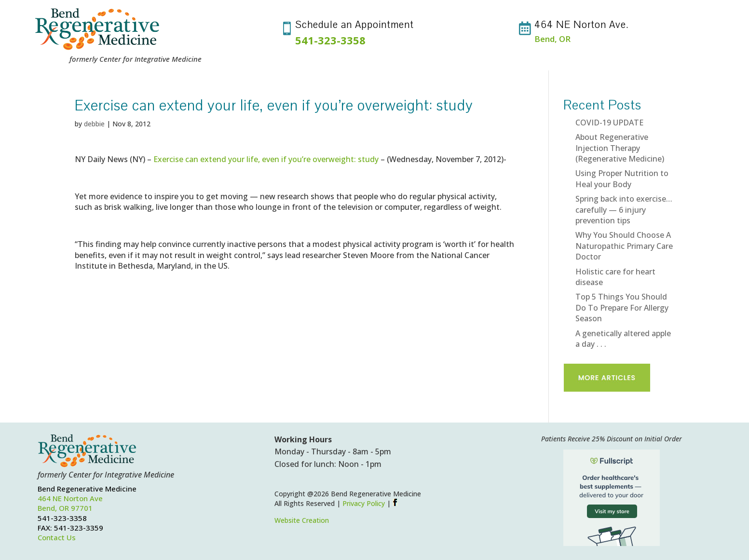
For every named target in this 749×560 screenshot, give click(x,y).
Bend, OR (552, 39)
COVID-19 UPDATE (609, 123)
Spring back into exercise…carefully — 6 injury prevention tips (624, 210)
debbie (94, 124)
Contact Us (57, 537)
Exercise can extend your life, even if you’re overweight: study (266, 159)
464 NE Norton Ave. (582, 25)
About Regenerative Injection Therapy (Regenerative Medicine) (620, 148)
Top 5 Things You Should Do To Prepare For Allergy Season (622, 307)
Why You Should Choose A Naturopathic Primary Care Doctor (624, 246)
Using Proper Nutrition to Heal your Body (622, 178)
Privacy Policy (364, 503)
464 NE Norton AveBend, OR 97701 (70, 503)
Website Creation (302, 520)
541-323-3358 (330, 40)
